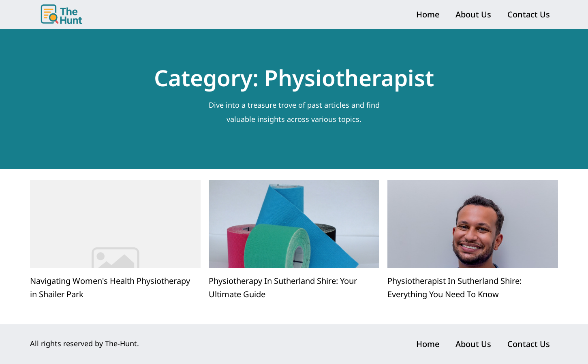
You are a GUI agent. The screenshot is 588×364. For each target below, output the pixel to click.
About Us (473, 14)
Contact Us (529, 14)
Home (428, 14)
